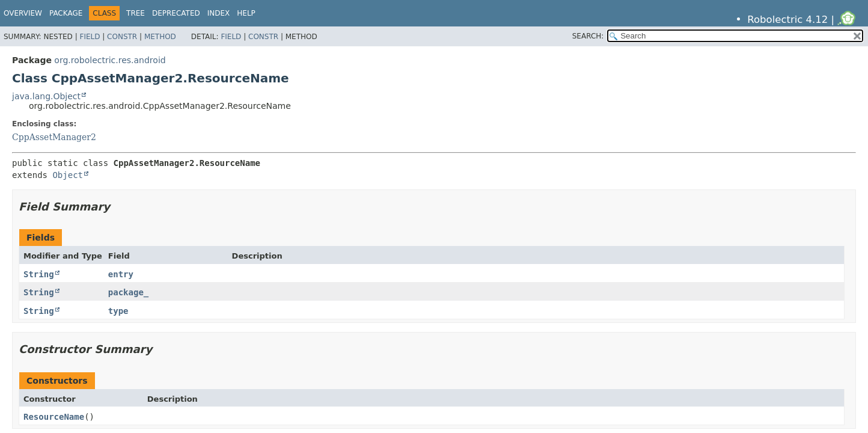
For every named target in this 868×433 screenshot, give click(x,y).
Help (246, 13)
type (118, 311)
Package (66, 13)
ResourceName (54, 417)
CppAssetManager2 (54, 137)
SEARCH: (588, 36)
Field (90, 37)
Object (68, 175)
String (39, 274)
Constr (122, 37)
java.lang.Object (46, 96)
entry (121, 274)
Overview (23, 13)
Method (160, 37)
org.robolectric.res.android (110, 60)
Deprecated (176, 13)
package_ (128, 292)
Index (219, 13)
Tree (136, 13)
